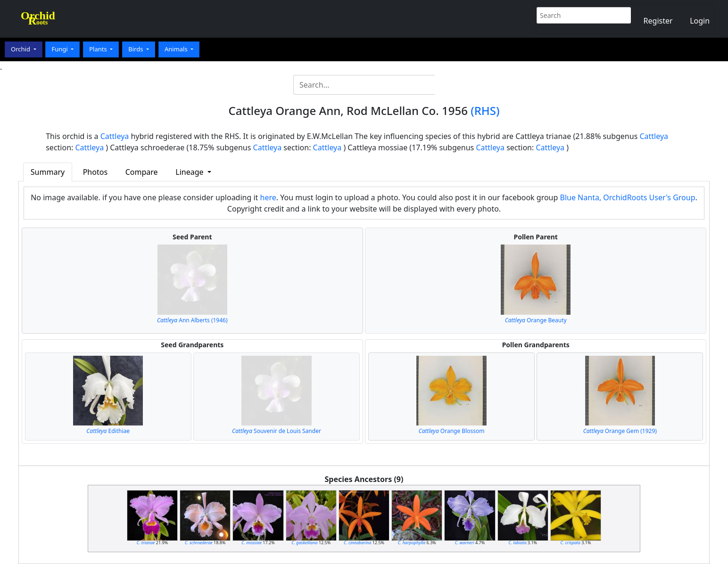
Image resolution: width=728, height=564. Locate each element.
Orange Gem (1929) (620, 431)
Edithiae (108, 431)
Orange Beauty (536, 320)
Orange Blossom (452, 431)
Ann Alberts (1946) (192, 320)
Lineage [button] (190, 172)
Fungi (60, 49)
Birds (136, 49)
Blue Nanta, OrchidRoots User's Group (628, 197)
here (268, 197)
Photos (95, 172)
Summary (48, 172)
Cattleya (115, 136)
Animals (177, 49)
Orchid (21, 49)
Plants (99, 49)
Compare (142, 172)
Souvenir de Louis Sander (277, 431)
